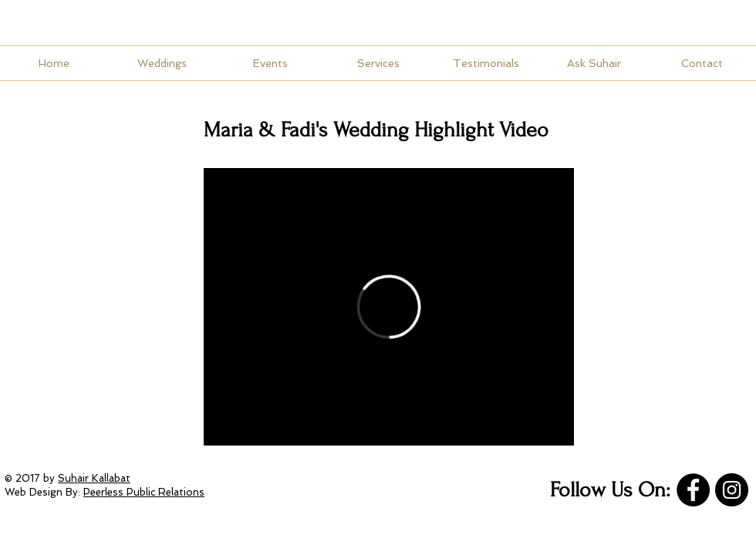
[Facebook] (693, 490)
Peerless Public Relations (144, 492)
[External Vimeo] (389, 307)
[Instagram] (732, 490)
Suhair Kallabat (94, 478)
